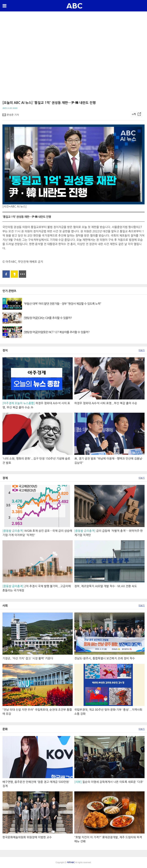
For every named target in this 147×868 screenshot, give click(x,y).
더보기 (142, 350)
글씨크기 (134, 114)
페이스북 (6, 274)
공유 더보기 (22, 274)
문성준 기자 (13, 115)
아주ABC (74, 6)
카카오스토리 (14, 274)
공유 (139, 114)
